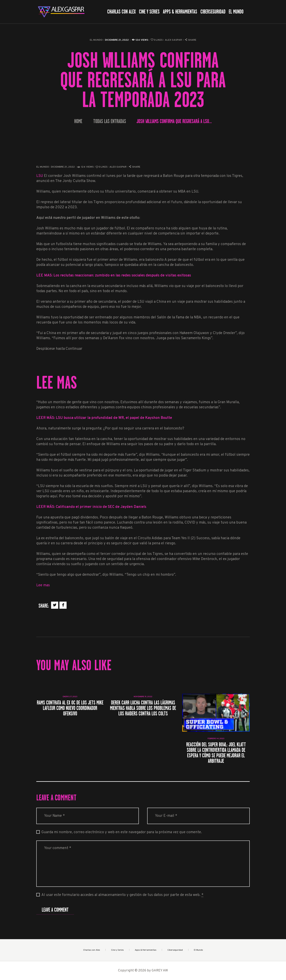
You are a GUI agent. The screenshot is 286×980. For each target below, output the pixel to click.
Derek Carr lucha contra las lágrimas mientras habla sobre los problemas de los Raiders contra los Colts (143, 708)
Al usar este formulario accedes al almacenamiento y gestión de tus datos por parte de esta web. (122, 895)
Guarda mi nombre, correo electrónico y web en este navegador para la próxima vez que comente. (122, 832)
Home (78, 121)
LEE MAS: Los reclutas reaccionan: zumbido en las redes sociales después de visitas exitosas (114, 276)
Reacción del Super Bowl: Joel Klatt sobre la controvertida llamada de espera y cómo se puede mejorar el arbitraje (216, 753)
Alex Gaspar (174, 40)
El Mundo (96, 40)
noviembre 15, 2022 (143, 697)
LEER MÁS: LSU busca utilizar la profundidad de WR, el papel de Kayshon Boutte (104, 418)
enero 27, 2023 (70, 697)
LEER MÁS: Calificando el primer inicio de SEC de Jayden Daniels (91, 507)
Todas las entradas (110, 121)
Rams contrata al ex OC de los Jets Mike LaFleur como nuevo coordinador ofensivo (70, 708)
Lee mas (43, 585)
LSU (40, 176)
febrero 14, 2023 (216, 739)
